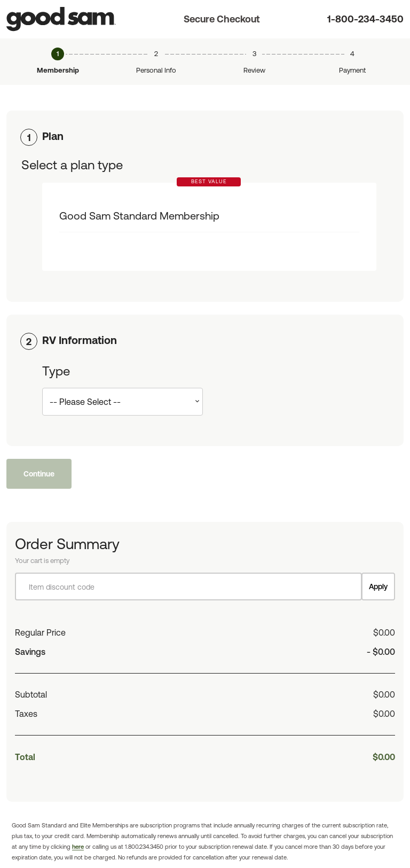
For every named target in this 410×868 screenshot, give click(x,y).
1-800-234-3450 (365, 19)
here (78, 847)
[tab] (205, 136)
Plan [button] (53, 136)
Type (56, 371)
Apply (378, 587)
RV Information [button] (80, 340)
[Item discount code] (188, 587)
